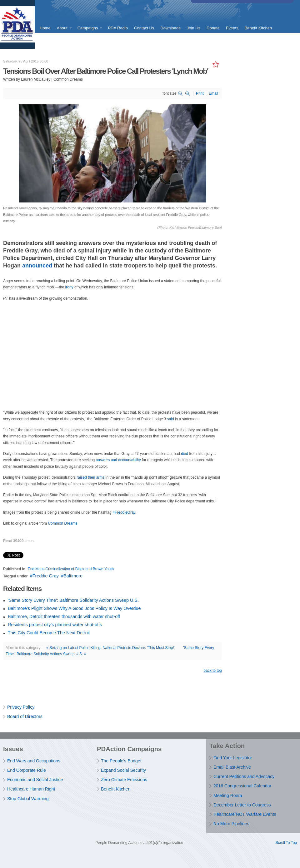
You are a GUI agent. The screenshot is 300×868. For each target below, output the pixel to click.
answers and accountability (119, 460)
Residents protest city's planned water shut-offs (55, 625)
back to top (213, 671)
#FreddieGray (124, 512)
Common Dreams (62, 523)
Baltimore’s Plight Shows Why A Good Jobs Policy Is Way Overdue (74, 608)
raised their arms (90, 477)
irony (70, 287)
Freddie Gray (46, 576)
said (171, 419)
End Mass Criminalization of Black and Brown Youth (71, 569)
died (185, 454)
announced (37, 266)
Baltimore (73, 576)
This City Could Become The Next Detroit (49, 633)
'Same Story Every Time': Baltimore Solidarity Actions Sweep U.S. (73, 600)
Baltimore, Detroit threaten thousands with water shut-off (64, 616)
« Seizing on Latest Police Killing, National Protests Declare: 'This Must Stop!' (110, 648)
